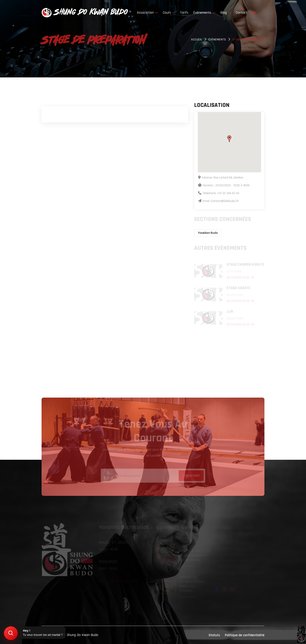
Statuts (214, 635)
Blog (226, 13)
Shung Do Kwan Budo (82, 635)
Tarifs (184, 13)
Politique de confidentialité (245, 635)
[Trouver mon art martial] (11, 633)
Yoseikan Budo (208, 233)
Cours (169, 13)
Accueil (196, 40)
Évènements (204, 13)
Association (147, 13)
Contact (241, 13)
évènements (217, 40)
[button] (229, 139)
